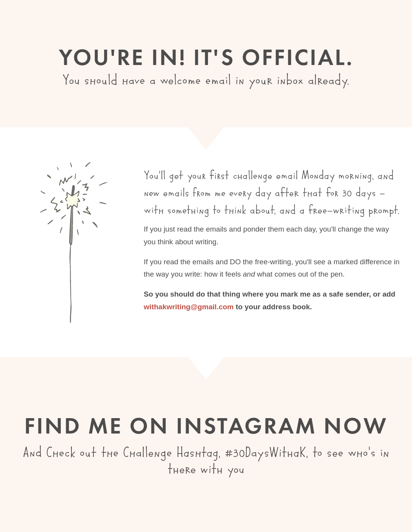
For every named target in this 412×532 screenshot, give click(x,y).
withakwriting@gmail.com (189, 307)
